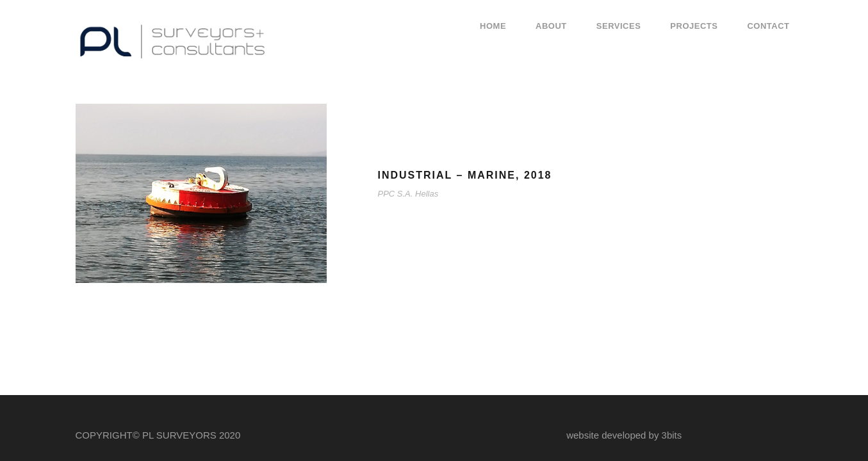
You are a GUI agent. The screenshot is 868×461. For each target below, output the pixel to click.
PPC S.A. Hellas (408, 194)
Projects (694, 26)
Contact (768, 26)
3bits (672, 435)
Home (493, 26)
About (551, 26)
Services (619, 26)
